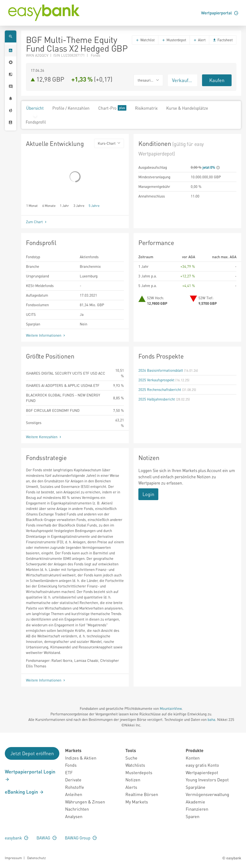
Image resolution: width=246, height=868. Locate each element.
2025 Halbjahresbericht (157, 399)
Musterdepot (174, 40)
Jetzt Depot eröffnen (32, 753)
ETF (69, 772)
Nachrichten (77, 809)
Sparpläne (196, 787)
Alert (199, 40)
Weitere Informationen (46, 335)
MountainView (171, 708)
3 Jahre (79, 205)
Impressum (13, 858)
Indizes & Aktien (81, 758)
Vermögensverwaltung (207, 794)
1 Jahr (64, 205)
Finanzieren (197, 809)
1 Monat (32, 205)
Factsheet (223, 40)
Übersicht (35, 108)
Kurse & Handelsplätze (187, 108)
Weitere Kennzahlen (44, 437)
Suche (131, 758)
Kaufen (217, 80)
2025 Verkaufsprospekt (156, 380)
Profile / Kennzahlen (71, 108)
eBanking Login (24, 792)
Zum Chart (37, 222)
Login (148, 494)
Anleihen (74, 794)
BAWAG (47, 838)
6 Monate (49, 205)
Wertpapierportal (220, 13)
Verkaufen (183, 80)
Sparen (193, 816)
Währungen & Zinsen (85, 802)
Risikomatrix (146, 108)
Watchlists (135, 765)
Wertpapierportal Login (30, 775)
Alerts (131, 787)
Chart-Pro (112, 108)
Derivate (73, 780)
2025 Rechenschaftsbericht (160, 389)
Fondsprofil (36, 122)
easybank (17, 838)
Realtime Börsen (142, 794)
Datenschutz (36, 858)
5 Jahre (94, 205)
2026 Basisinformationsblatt (161, 370)
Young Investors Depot (207, 780)
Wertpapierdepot (202, 772)
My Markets (137, 802)
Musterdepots (139, 772)
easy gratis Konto (202, 765)
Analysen (74, 816)
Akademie (195, 802)
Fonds (71, 765)
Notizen (133, 780)
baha (211, 719)
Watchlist (145, 40)
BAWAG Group (81, 838)
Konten (193, 758)
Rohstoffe (75, 787)
